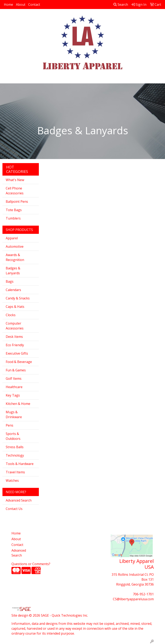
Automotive (15, 246)
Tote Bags (14, 210)
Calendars (13, 290)
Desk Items (14, 337)
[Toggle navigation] (6, 79)
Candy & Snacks (18, 298)
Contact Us (14, 509)
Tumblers (13, 218)
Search (121, 4)
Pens (10, 425)
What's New (15, 180)
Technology (15, 455)
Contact (34, 4)
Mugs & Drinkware (14, 414)
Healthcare (14, 387)
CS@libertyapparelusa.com (133, 599)
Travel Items (15, 472)
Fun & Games (16, 370)
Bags (10, 281)
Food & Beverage (19, 362)
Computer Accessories (15, 326)
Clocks (11, 315)
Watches (12, 480)
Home (8, 4)
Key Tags (13, 395)
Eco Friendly (15, 345)
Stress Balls (15, 447)
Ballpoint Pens (17, 202)
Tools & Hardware (20, 464)
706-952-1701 (143, 594)
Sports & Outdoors (13, 436)
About (21, 4)
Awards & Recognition (15, 257)
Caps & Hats (15, 307)
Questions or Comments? (31, 564)
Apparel (12, 238)
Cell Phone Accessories (15, 191)
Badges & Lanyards (13, 271)
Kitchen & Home (18, 404)
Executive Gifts (17, 353)
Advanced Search (19, 500)
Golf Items (14, 379)
